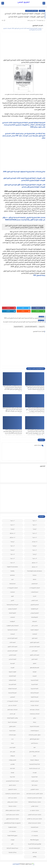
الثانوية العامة (12, 613)
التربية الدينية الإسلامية (12, 605)
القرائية (35, 672)
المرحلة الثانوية (35, 697)
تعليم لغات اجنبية (12, 722)
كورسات (35, 773)
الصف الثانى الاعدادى (12, 651)
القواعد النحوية (12, 672)
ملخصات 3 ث (35, 836)
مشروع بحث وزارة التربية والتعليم (12, 823)
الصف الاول (35, 638)
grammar (12, 575)
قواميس (12, 764)
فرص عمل (12, 752)
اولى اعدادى (12, 714)
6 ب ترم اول (35, 567)
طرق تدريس (12, 748)
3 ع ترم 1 (42, 11)
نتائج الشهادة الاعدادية (35, 848)
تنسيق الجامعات (35, 731)
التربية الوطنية (35, 609)
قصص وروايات (12, 760)
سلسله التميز (35, 743)
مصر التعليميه (35, 827)
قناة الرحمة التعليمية (35, 764)
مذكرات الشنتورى (12, 790)
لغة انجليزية (35, 777)
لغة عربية (12, 777)
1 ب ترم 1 (35, 521)
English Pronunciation (12, 567)
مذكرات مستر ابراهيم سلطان (12, 811)
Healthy (12, 571)
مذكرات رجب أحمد (12, 798)
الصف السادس (12, 659)
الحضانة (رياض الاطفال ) (12, 626)
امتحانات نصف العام (12, 710)
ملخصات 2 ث (12, 832)
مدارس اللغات (35, 781)
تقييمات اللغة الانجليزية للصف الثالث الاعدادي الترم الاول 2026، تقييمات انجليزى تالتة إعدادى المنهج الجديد (22, 29)
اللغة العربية (35, 685)
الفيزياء (12, 668)
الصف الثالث (12, 643)
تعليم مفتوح (12, 727)
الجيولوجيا (12, 622)
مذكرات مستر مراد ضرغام (35, 823)
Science (35, 575)
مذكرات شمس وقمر (12, 802)
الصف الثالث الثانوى (12, 647)
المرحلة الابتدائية (35, 693)
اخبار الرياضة (12, 584)
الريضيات (12, 634)
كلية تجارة (12, 769)
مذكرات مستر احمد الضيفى (35, 815)
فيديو (35, 756)
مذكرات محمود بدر (35, 811)
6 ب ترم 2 (12, 563)
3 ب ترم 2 (35, 550)
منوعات (12, 840)
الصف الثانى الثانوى (35, 655)
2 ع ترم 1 (12, 542)
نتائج (12, 844)
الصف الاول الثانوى (35, 643)
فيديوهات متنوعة (35, 760)
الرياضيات (35, 634)
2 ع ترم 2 (35, 546)
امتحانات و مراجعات (35, 714)
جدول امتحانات (12, 735)
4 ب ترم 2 (35, 559)
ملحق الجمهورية (12, 827)
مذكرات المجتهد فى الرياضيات (12, 794)
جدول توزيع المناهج (35, 739)
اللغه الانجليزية (35, 689)
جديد (12, 739)
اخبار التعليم (35, 584)
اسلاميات (12, 592)
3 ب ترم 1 (12, 546)
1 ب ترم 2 (12, 521)
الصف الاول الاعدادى (12, 638)
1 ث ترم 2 (12, 525)
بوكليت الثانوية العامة (12, 718)
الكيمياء (35, 676)
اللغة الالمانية (12, 676)
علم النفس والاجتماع (35, 752)
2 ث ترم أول (12, 538)
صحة (12, 743)
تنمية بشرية (12, 731)
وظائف (35, 857)
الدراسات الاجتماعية (12, 630)
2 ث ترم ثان (35, 542)
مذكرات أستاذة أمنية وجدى (12, 781)
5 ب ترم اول (35, 563)
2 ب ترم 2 (35, 533)
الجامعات (12, 617)
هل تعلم (35, 853)
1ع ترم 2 (12, 529)
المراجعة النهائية (12, 689)
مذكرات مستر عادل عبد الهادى (35, 819)
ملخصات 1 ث (35, 832)
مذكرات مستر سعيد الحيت (12, 815)
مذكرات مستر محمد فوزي (12, 819)
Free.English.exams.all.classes (35, 571)
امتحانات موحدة (35, 706)
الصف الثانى (35, 651)
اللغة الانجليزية (19, 327)
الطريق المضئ (23, 2)
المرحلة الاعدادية (12, 693)
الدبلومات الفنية (35, 630)
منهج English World (12, 836)
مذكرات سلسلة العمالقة (35, 802)
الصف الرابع (35, 659)
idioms (35, 580)
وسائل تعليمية (12, 853)
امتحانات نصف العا (35, 710)
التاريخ (12, 601)
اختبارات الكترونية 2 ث (35, 588)
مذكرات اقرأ (35, 785)
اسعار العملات (35, 592)
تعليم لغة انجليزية (35, 727)
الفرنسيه (12, 664)
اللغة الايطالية (12, 680)
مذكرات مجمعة (12, 806)
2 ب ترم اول (12, 533)
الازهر (12, 596)
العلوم (35, 664)
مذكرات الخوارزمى (35, 790)
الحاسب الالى (35, 626)
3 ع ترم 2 (12, 550)
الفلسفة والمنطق (35, 668)
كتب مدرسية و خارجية (35, 769)
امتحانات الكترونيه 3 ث (12, 701)
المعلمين (12, 697)
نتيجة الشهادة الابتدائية (12, 848)
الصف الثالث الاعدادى (32, 11)
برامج (35, 718)
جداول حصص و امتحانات (35, 735)
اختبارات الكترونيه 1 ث (12, 588)
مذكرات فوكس (35, 806)
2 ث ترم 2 (35, 538)
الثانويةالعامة (35, 617)
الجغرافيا (35, 622)
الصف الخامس (12, 655)
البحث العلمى (35, 601)
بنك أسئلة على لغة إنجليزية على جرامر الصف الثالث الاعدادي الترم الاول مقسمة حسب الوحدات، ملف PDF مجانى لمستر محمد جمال (24, 136)
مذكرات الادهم (12, 785)
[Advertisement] (23, 46)
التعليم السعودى (12, 609)
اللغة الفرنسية (12, 685)
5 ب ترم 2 (12, 559)
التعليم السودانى (35, 613)
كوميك (12, 773)
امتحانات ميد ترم (12, 706)
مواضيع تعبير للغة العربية (35, 844)
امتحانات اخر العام (35, 701)
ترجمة (35, 722)
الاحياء (35, 596)
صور (35, 748)
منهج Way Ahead (35, 840)
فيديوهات (12, 756)
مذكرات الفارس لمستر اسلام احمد (35, 794)
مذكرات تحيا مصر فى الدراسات (35, 798)
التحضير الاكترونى (35, 605)
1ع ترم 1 (35, 529)
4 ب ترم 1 (12, 554)
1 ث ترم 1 (35, 525)
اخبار (12, 580)
